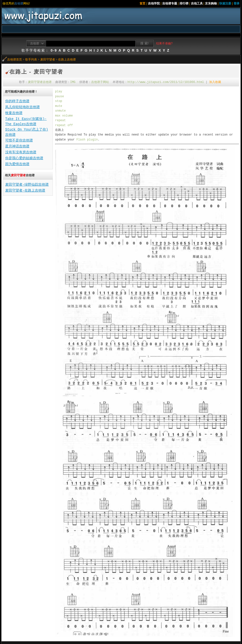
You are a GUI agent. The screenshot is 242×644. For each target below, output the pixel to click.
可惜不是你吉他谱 (19, 140)
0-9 (54, 50)
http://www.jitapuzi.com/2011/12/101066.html (166, 82)
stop (59, 101)
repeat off (64, 125)
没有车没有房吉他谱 (21, 152)
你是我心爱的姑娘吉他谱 (24, 158)
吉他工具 (197, 3)
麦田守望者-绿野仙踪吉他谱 (27, 185)
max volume (64, 116)
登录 (237, 3)
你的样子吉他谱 (17, 101)
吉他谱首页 (15, 59)
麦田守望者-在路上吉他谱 (25, 191)
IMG (73, 82)
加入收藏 (215, 82)
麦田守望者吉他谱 (40, 82)
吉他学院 (154, 3)
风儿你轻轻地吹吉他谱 (22, 107)
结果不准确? (164, 43)
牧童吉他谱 (14, 113)
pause (60, 97)
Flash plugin (87, 140)
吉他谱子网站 (100, 82)
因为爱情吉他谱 (17, 164)
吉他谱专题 (170, 3)
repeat (60, 120)
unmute (60, 111)
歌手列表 (31, 59)
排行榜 (184, 3)
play (59, 92)
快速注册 (225, 3)
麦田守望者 (48, 59)
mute (59, 106)
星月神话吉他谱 (17, 146)
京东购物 (211, 3)
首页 (142, 3)
